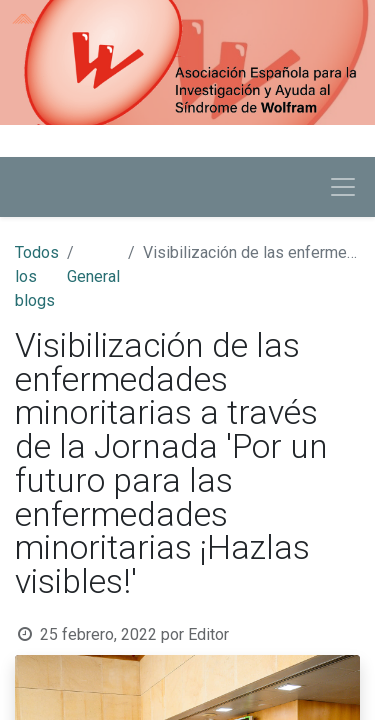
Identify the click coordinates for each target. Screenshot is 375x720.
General (93, 276)
